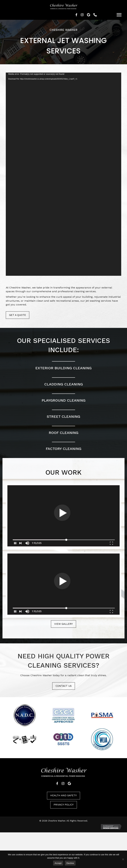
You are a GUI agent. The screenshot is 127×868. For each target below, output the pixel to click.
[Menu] (119, 15)
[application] (63, 174)
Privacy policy (64, 805)
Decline (70, 863)
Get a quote (18, 315)
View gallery (63, 624)
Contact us (64, 686)
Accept (58, 863)
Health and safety (63, 795)
